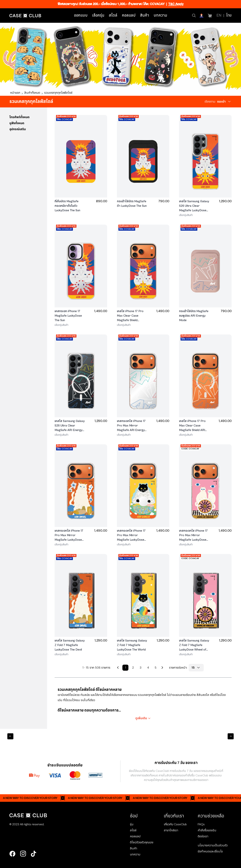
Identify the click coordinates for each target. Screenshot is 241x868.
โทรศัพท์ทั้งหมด (19, 117)
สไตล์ (113, 16)
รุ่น (132, 824)
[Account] (202, 16)
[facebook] (12, 854)
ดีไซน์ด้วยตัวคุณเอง (142, 842)
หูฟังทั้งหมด (17, 123)
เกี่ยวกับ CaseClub (175, 824)
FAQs (201, 824)
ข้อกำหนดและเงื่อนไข (210, 851)
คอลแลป (129, 16)
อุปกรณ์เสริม (18, 129)
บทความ (160, 16)
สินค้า (145, 16)
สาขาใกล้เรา (171, 830)
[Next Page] (162, 668)
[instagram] (23, 854)
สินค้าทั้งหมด (32, 93)
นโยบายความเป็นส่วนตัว (213, 845)
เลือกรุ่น (98, 16)
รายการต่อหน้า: (178, 668)
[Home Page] (25, 16)
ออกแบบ (81, 16)
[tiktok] (34, 854)
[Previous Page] (118, 668)
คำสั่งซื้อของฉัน (207, 830)
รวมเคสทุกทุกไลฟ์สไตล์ (58, 93)
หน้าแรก (15, 93)
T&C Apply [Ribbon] (176, 4)
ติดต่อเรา (203, 836)
